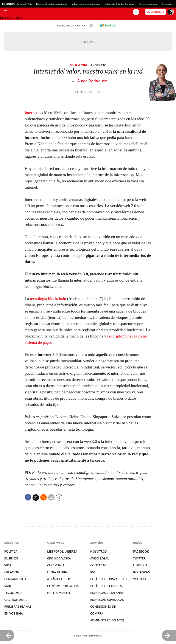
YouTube (140, 579)
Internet (31, 113)
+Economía (13, 593)
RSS (93, 572)
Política (11, 551)
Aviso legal (100, 558)
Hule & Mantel (59, 593)
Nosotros (99, 551)
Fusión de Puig (24, 4)
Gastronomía (15, 600)
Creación (12, 572)
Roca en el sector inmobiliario (52, 4)
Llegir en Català (11, 18)
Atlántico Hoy (59, 579)
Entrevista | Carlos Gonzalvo (120, 4)
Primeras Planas (18, 606)
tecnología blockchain (48, 299)
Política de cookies (106, 586)
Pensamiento (78, 65)
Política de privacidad (108, 579)
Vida (8, 565)
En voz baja (14, 613)
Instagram (142, 572)
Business (11, 558)
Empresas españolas (107, 600)
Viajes (9, 586)
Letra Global (58, 572)
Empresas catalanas (107, 593)
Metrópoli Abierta (62, 551)
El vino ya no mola (148, 4)
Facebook (141, 551)
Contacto (98, 565)
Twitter (139, 558)
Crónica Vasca (59, 558)
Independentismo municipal (86, 4)
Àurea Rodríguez (92, 81)
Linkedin (140, 565)
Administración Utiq (107, 620)
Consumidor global (64, 586)
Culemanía (56, 565)
